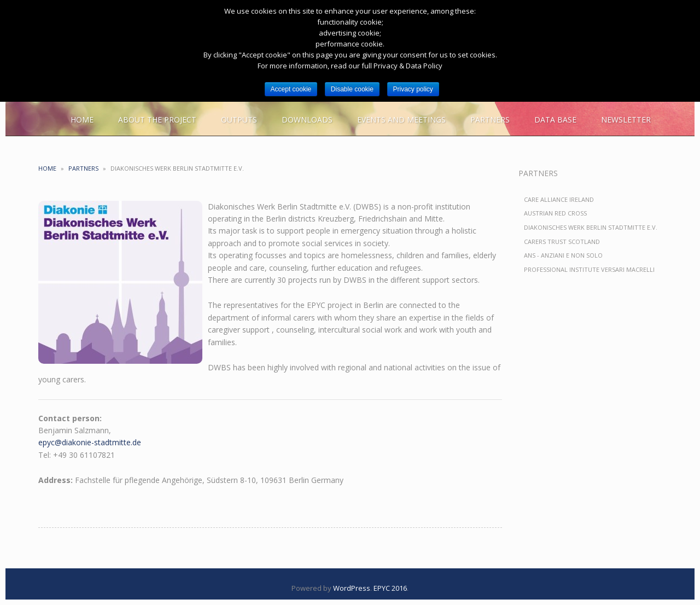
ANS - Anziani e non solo (563, 255)
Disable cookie (352, 89)
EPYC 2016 (390, 588)
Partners (83, 168)
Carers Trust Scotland (562, 242)
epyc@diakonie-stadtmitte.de (90, 442)
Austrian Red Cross (555, 213)
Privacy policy (413, 89)
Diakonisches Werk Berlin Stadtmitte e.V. (591, 227)
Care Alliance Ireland (559, 199)
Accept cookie (291, 89)
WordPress (352, 588)
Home (47, 168)
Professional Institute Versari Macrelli (589, 269)
